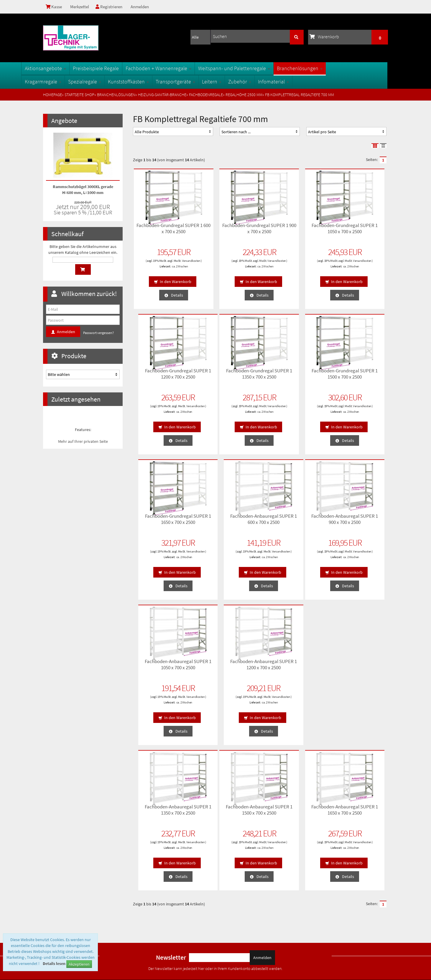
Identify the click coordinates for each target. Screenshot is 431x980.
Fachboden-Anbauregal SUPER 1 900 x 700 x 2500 (162, 521)
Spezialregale (106, 82)
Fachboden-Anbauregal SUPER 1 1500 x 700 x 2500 (162, 667)
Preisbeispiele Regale (118, 68)
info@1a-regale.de (370, 929)
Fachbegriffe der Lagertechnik (159, 874)
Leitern (233, 82)
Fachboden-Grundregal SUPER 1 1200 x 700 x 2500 (357, 231)
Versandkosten (162, 264)
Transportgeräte (197, 82)
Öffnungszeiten (147, 892)
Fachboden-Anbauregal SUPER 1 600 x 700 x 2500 (357, 376)
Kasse (54, 7)
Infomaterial (295, 82)
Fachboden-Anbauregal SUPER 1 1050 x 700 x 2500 (227, 521)
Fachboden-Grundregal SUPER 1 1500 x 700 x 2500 (227, 376)
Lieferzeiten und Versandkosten (72, 883)
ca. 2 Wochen (168, 269)
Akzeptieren (79, 964)
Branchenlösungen (321, 68)
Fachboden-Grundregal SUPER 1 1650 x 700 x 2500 (292, 376)
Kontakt (52, 892)
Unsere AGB (56, 864)
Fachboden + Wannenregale (180, 68)
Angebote (64, 121)
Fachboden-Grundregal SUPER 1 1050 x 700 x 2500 (292, 231)
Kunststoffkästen (150, 82)
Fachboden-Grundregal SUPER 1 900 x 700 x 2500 (227, 231)
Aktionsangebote (67, 68)
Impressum (55, 902)
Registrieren (111, 7)
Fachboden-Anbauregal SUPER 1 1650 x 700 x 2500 (227, 667)
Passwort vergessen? (98, 333)
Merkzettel (81, 7)
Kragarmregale (65, 82)
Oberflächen (145, 883)
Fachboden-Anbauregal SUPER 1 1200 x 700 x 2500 (292, 521)
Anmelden (143, 7)
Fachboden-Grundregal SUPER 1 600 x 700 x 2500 (162, 231)
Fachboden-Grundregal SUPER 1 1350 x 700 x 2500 (162, 376)
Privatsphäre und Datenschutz (71, 874)
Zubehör (261, 82)
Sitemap (141, 864)
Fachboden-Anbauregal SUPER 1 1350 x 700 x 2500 (357, 521)
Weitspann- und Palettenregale (256, 68)
